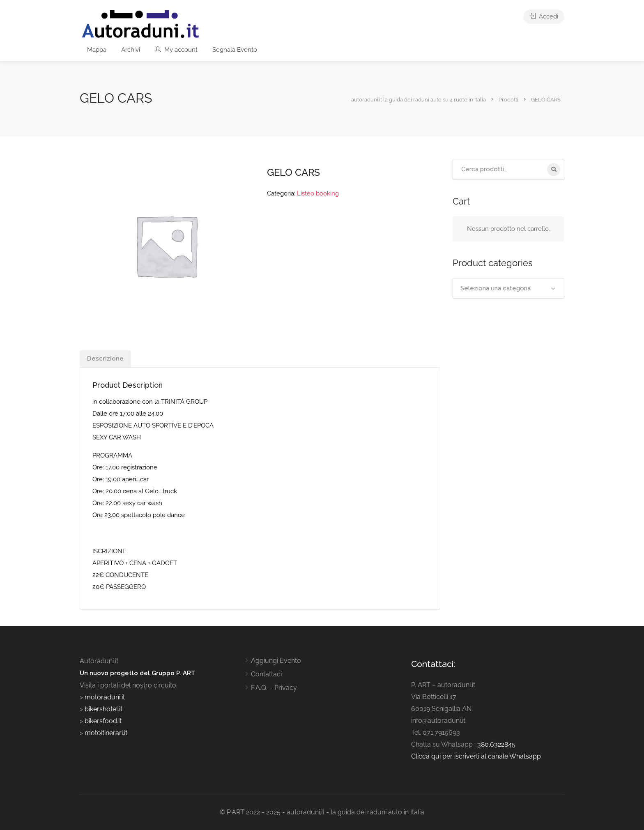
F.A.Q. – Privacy (274, 688)
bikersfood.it (103, 721)
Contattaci (266, 674)
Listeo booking (318, 193)
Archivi (131, 50)
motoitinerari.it (105, 733)
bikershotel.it (103, 709)
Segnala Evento (235, 50)
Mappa (97, 50)
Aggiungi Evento (276, 661)
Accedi (544, 16)
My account (176, 50)
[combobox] (509, 288)
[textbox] (509, 288)
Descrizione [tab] (105, 359)
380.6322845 (496, 744)
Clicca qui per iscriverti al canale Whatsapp (476, 756)
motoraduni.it (104, 697)
